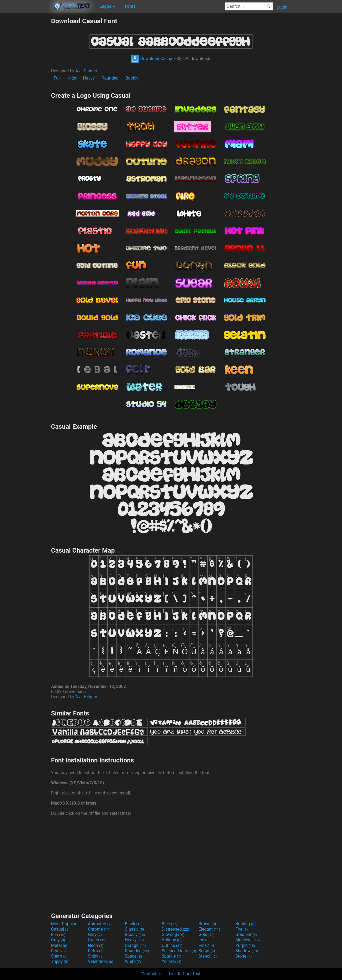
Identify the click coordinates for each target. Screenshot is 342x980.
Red (58, 951)
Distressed (175, 929)
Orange (135, 945)
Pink (206, 945)
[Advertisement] (25, 97)
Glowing (173, 934)
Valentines (101, 961)
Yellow (172, 961)
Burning (245, 924)
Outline (172, 945)
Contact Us (152, 974)
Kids (72, 78)
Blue (170, 924)
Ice (204, 940)
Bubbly (132, 78)
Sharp (59, 956)
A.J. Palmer (86, 71)
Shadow (247, 951)
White (133, 961)
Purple (245, 945)
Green (97, 940)
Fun (57, 78)
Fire (242, 929)
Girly (95, 934)
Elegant (209, 929)
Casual (60, 929)
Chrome (99, 929)
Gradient (246, 934)
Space (133, 956)
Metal (59, 945)
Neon (96, 945)
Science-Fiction (179, 951)
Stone (244, 956)
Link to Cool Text (185, 974)
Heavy (89, 78)
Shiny (96, 956)
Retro (96, 951)
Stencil (208, 956)
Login (282, 7)
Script (207, 951)
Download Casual (152, 59)
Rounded (110, 78)
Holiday (172, 940)
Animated (100, 924)
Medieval (248, 940)
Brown (207, 924)
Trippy (60, 961)
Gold (207, 934)
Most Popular (64, 924)
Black (134, 924)
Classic (134, 929)
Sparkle (171, 956)
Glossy (135, 934)
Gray (58, 940)
